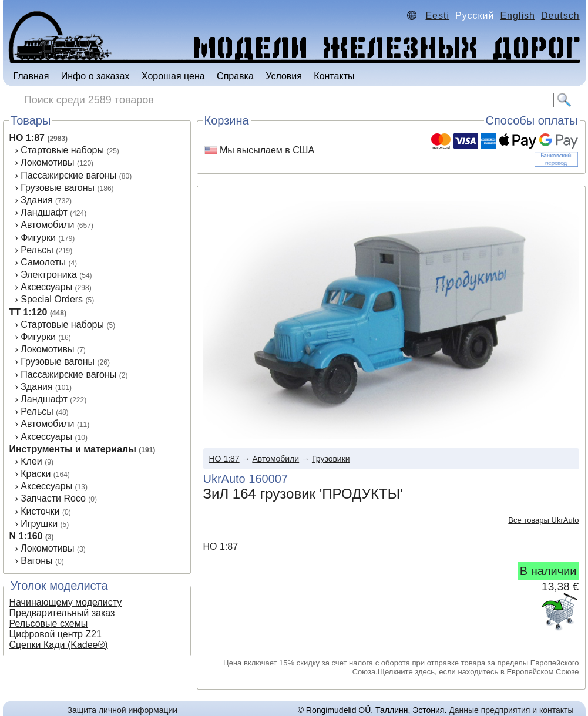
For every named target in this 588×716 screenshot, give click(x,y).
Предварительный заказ (62, 613)
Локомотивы (47, 162)
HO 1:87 (27, 138)
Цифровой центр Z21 (56, 634)
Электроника (49, 275)
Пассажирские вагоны (68, 175)
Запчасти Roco (53, 498)
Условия (284, 76)
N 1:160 (26, 536)
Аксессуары (46, 287)
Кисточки (40, 511)
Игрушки (39, 524)
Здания (36, 200)
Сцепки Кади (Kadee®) (59, 645)
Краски (36, 474)
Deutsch (560, 16)
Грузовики (331, 459)
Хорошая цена (173, 76)
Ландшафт (44, 212)
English (517, 16)
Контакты (334, 76)
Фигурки (38, 238)
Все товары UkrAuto (543, 520)
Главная (31, 76)
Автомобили (47, 225)
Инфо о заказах (95, 76)
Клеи (31, 461)
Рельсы (37, 250)
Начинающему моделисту (66, 602)
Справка (235, 76)
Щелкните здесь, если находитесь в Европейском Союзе (478, 672)
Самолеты (43, 262)
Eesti (437, 16)
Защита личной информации (122, 710)
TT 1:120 (28, 312)
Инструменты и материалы (73, 449)
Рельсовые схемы (49, 623)
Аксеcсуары (46, 437)
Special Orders (52, 299)
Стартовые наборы (62, 150)
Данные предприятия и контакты (511, 710)
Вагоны (36, 561)
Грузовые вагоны (58, 188)
